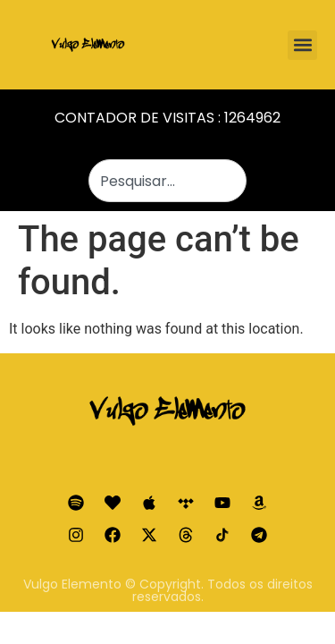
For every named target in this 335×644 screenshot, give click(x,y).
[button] (302, 45)
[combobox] (168, 181)
